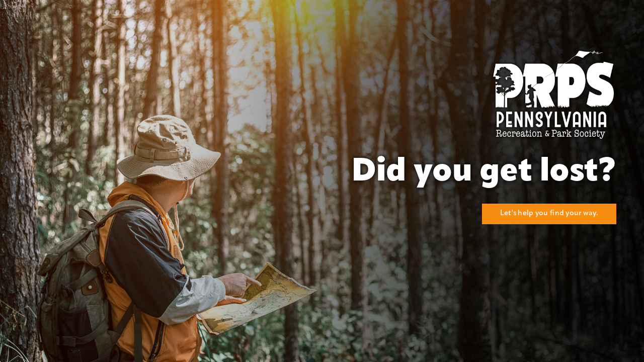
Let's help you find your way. (549, 213)
